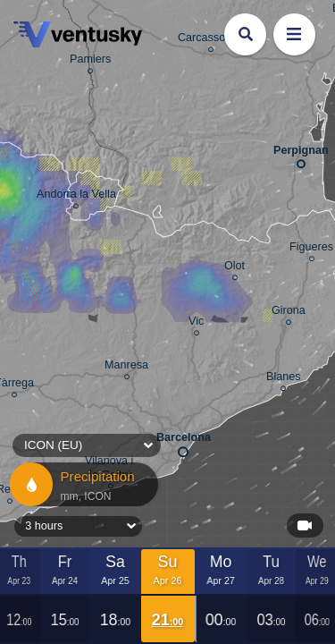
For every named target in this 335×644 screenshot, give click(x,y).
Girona (289, 313)
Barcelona (184, 441)
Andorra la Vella (76, 197)
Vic (196, 324)
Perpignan (301, 154)
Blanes (284, 379)
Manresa (126, 368)
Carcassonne (211, 40)
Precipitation (83, 484)
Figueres (311, 250)
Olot (234, 268)
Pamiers (90, 62)
